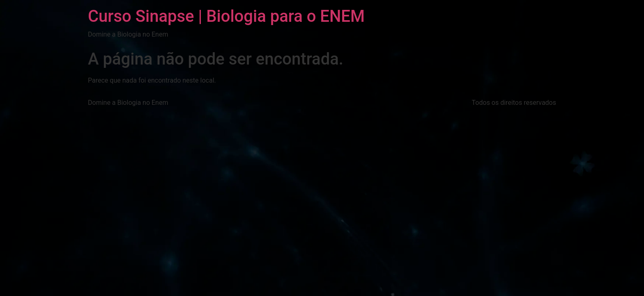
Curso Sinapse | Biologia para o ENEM (226, 16)
